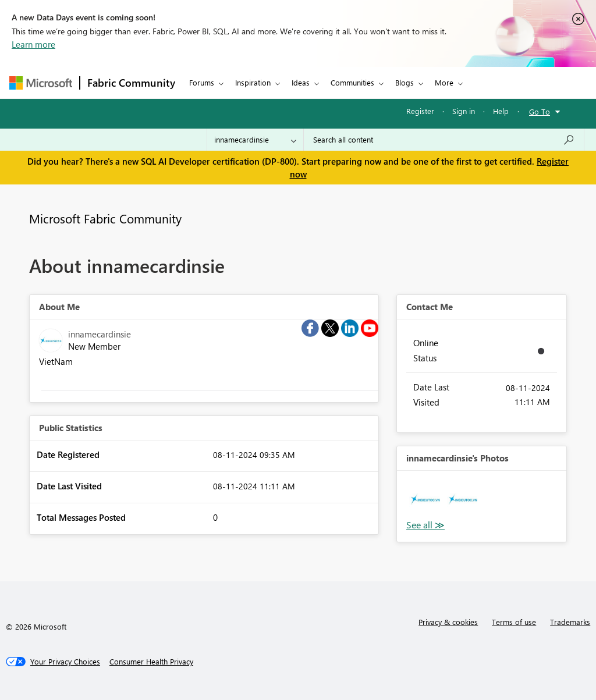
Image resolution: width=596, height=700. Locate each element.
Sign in (464, 111)
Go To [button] (540, 111)
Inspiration (253, 82)
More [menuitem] (444, 82)
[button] (425, 499)
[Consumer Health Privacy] (151, 662)
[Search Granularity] (255, 140)
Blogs (405, 82)
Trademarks (570, 622)
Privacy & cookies (448, 622)
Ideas (301, 82)
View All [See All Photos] (425, 525)
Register (420, 111)
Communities (352, 82)
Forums (202, 82)
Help (501, 111)
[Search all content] (444, 140)
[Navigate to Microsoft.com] (41, 83)
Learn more (33, 44)
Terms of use (514, 622)
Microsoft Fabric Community (105, 218)
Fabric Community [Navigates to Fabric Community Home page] (131, 83)
